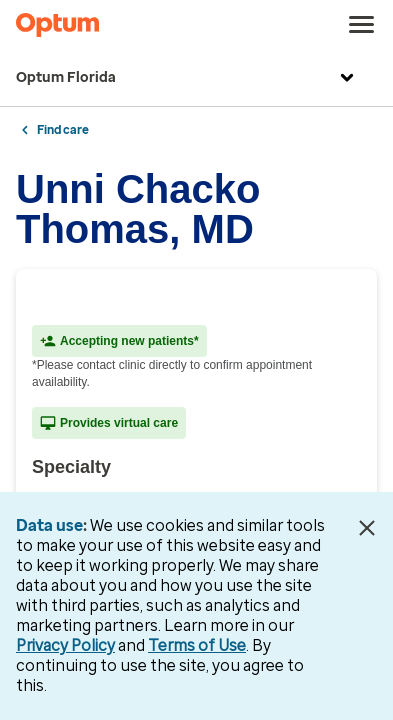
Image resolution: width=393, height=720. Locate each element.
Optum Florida (187, 78)
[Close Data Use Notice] (366, 528)
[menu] (362, 25)
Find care (63, 130)
